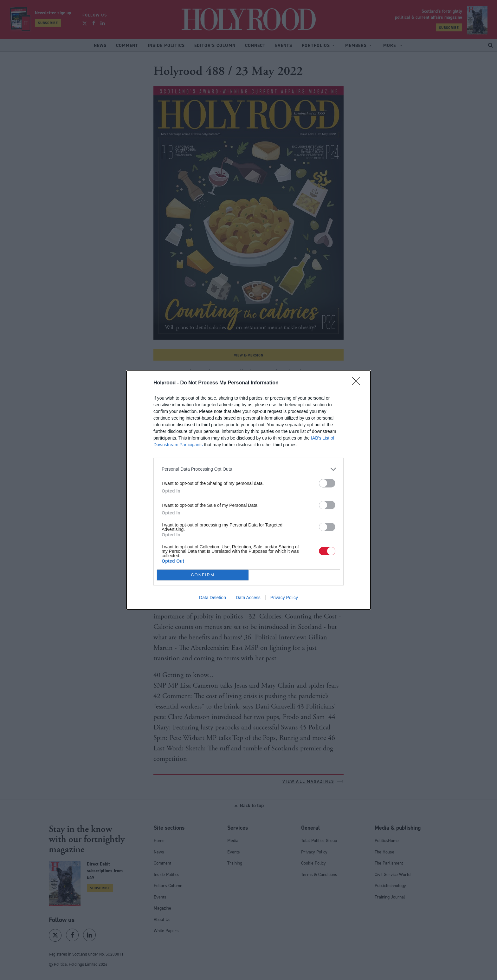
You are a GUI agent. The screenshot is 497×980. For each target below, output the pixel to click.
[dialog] (248, 490)
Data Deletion (213, 598)
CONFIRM (203, 575)
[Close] (358, 383)
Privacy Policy (284, 598)
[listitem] (248, 469)
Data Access (248, 598)
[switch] (327, 483)
